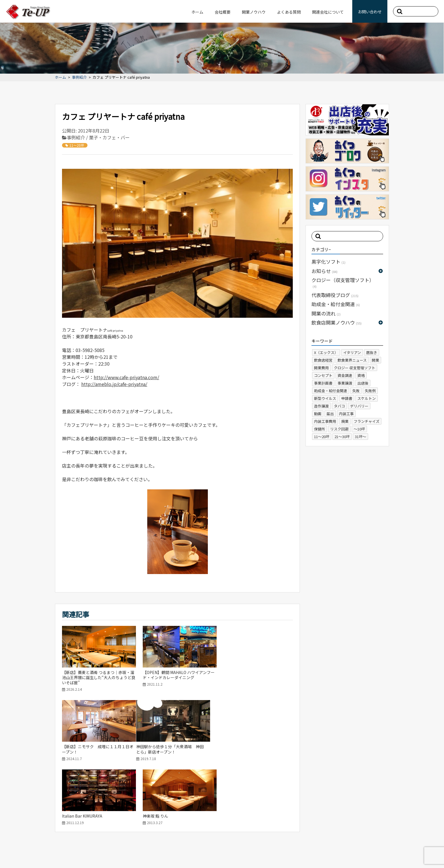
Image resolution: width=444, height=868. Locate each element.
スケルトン (367, 398)
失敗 (356, 391)
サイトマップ (41, 852)
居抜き (372, 352)
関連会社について (328, 12)
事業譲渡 (345, 383)
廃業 (345, 421)
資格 (361, 375)
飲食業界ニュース (352, 360)
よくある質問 (289, 12)
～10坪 (359, 429)
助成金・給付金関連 (336, 304)
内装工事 (346, 414)
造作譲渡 (321, 406)
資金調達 (345, 375)
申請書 (347, 398)
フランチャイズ (367, 421)
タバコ (339, 406)
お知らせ (325, 271)
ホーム (197, 12)
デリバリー (359, 406)
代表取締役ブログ (335, 295)
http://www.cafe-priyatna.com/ (126, 377)
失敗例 (370, 391)
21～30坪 (342, 437)
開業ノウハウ (254, 12)
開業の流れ (326, 313)
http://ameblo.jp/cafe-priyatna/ (114, 384)
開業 (375, 360)
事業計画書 (323, 383)
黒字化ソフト (328, 262)
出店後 (363, 383)
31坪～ (360, 437)
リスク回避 (339, 429)
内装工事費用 (325, 421)
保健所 (320, 429)
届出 (330, 414)
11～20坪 (75, 145)
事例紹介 (79, 77)
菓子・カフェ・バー (109, 137)
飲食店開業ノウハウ (337, 322)
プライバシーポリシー (77, 852)
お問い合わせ (370, 12)
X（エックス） (326, 352)
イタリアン (352, 352)
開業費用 (321, 368)
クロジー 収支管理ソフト (355, 368)
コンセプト (323, 375)
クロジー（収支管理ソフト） (343, 282)
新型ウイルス (325, 398)
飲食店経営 (323, 360)
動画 (318, 414)
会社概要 (223, 12)
